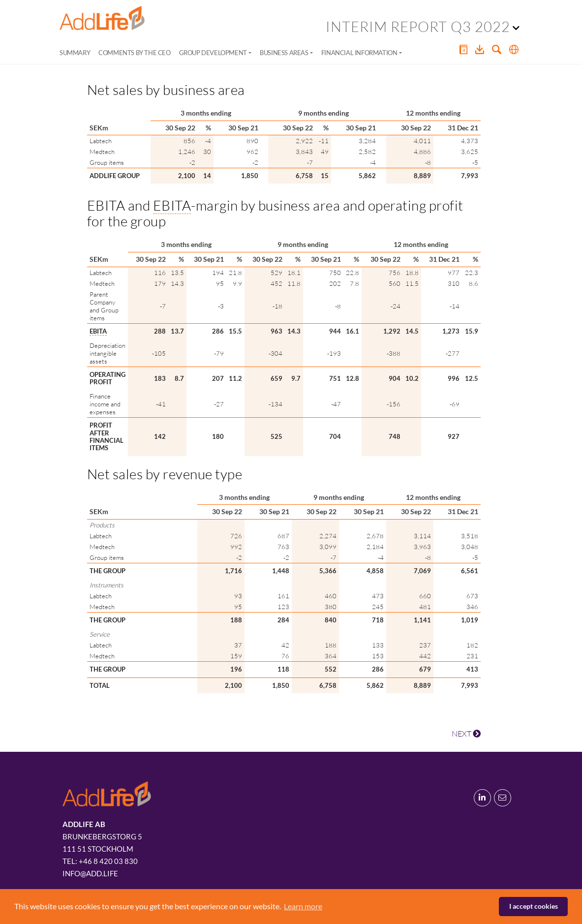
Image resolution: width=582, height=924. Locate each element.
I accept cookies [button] (534, 906)
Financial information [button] (359, 53)
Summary (75, 53)
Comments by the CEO (134, 53)
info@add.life (90, 873)
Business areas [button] (284, 53)
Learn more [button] (303, 906)
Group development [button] (213, 53)
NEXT (466, 734)
